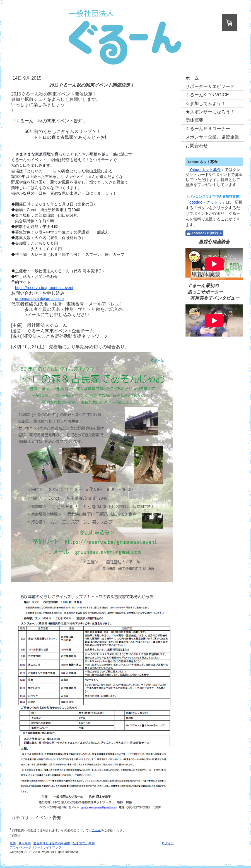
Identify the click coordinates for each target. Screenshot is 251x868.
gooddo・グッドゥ (206, 202)
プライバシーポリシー (25, 847)
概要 (13, 843)
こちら (96, 830)
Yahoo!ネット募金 (205, 170)
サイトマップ (52, 847)
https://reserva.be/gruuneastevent (44, 288)
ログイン (168, 843)
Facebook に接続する (204, 233)
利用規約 (25, 843)
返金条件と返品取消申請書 (52, 843)
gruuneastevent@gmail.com (39, 299)
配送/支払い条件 (84, 843)
